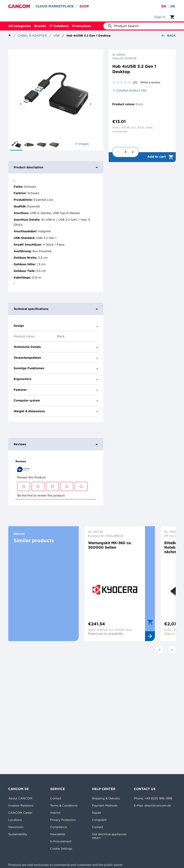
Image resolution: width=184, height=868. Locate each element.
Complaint (99, 820)
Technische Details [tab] (56, 347)
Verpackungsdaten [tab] (56, 358)
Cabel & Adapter (32, 35)
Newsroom (16, 827)
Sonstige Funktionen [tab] (56, 368)
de (173, 6)
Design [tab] (56, 326)
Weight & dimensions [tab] (56, 411)
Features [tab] (56, 390)
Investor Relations (21, 805)
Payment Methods (105, 805)
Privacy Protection (63, 820)
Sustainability (18, 834)
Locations (15, 820)
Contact (56, 798)
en (164, 6)
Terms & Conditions (64, 805)
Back (168, 36)
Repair (97, 813)
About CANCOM (20, 798)
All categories (19, 26)
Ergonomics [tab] (56, 379)
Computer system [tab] (56, 400)
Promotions (82, 26)
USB (57, 35)
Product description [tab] (56, 167)
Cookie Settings (61, 848)
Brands (40, 26)
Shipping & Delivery (106, 798)
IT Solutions (59, 26)
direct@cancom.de (157, 805)
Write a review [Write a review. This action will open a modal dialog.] (150, 82)
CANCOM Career (20, 813)
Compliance (58, 827)
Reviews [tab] (56, 444)
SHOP (84, 6)
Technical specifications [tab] (56, 309)
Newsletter (58, 834)
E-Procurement (61, 841)
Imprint (55, 813)
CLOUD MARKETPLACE (55, 6)
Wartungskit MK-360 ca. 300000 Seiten (110, 545)
